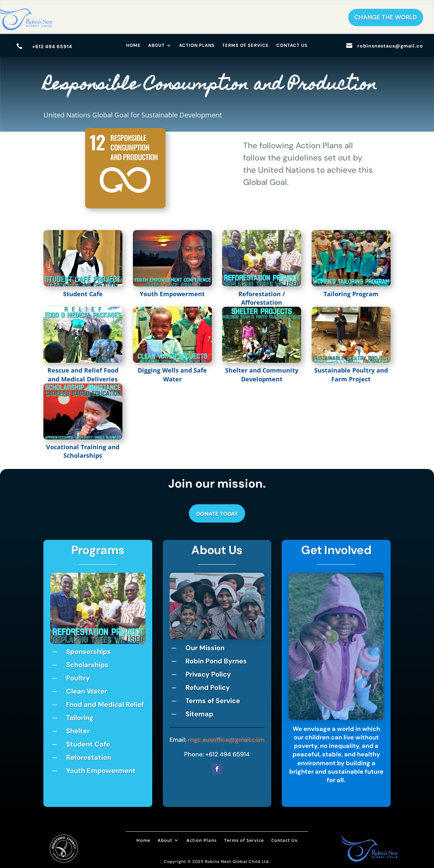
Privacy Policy (208, 674)
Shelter (78, 731)
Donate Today (217, 514)
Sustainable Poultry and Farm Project (351, 374)
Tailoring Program (351, 294)
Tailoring (80, 718)
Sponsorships (88, 652)
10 (124, 634)
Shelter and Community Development (262, 374)
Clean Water (87, 691)
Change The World (386, 17)
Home (133, 46)
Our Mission (205, 648)
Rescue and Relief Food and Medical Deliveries (83, 374)
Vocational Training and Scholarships (83, 451)
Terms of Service (245, 46)
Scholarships (87, 665)
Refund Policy (208, 687)
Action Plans (197, 46)
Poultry (78, 678)
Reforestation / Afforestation (262, 298)
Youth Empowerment (172, 294)
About (156, 46)
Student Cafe (83, 294)
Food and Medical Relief (105, 704)
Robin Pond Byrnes (216, 661)
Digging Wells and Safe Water (172, 374)
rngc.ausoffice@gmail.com (226, 740)
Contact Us (292, 46)
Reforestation (89, 757)
